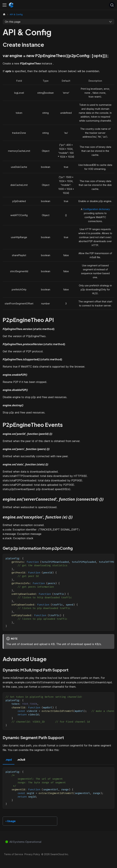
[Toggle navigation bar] (5, 5)
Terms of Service (14, 854)
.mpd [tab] (9, 760)
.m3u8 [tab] (21, 760)
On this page (13, 22)
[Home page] (4, 14)
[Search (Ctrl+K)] (112, 5)
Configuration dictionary (96, 209)
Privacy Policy (32, 854)
